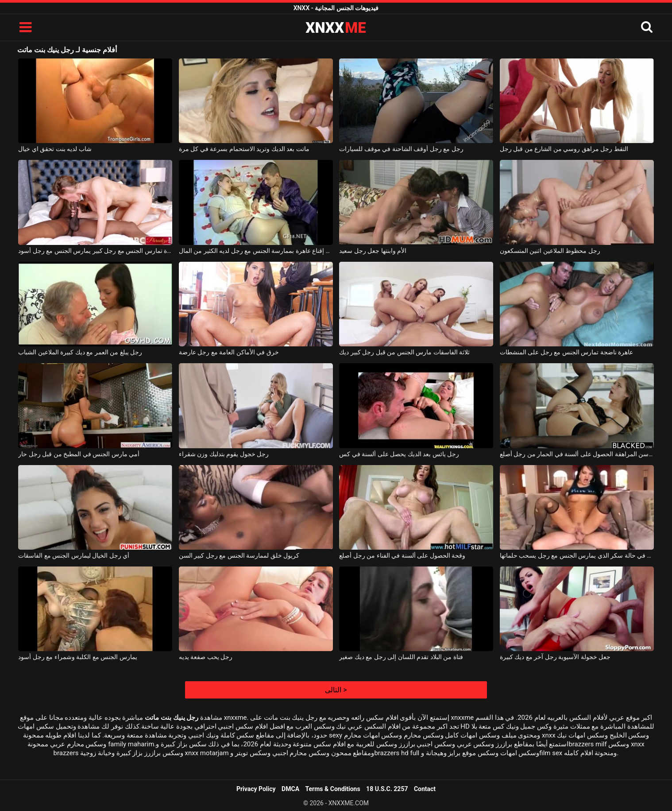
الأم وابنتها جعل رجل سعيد (373, 251)
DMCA (290, 789)
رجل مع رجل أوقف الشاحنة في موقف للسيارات (401, 149)
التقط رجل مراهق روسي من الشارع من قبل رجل (564, 149)
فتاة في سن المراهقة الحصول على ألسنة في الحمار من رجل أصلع (577, 454)
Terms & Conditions (333, 789)
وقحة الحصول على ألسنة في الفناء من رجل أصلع (402, 555)
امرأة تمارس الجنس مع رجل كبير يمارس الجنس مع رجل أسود (95, 251)
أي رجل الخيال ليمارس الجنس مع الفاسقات (74, 555)
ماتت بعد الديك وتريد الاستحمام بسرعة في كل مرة (244, 149)
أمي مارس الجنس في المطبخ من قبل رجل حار (79, 454)
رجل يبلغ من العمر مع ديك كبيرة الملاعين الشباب (80, 352)
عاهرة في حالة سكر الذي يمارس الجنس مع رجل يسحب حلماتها (577, 555)
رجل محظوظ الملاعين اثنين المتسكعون (550, 251)
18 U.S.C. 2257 (387, 789)
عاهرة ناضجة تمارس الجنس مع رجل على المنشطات (566, 352)
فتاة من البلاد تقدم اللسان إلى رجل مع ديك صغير (401, 657)
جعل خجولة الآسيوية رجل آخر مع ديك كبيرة (555, 657)
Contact (425, 789)
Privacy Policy (256, 789)
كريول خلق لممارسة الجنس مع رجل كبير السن (239, 555)
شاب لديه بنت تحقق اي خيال (55, 149)
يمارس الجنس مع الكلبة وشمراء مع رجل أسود (77, 657)
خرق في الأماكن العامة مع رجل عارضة (229, 352)
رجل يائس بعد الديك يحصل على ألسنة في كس (399, 454)
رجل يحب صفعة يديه (206, 657)
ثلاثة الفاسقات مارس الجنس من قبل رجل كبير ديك (404, 352)
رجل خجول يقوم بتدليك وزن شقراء (224, 454)
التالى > (336, 690)
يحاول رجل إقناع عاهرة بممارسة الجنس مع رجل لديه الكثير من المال (256, 251)
